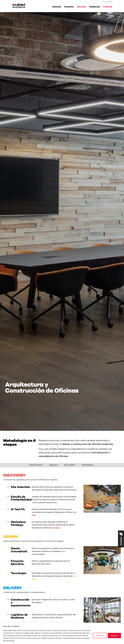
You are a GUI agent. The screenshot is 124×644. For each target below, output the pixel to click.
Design (54, 465)
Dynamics (88, 465)
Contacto (108, 7)
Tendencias (95, 7)
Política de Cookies (18, 638)
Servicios (81, 7)
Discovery (36, 465)
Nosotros (57, 7)
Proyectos (69, 7)
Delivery (70, 465)
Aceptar (114, 635)
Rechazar (100, 635)
